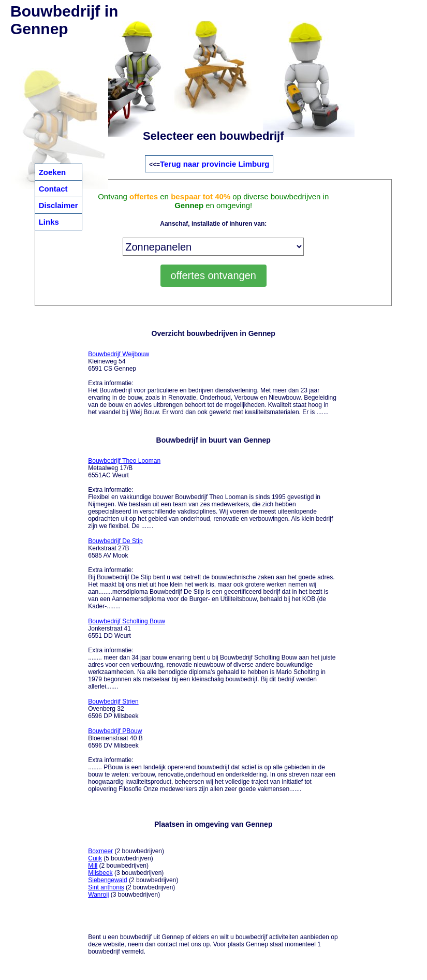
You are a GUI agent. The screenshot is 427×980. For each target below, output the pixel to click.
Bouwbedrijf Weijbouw (119, 354)
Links (49, 222)
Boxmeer (100, 851)
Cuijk (95, 858)
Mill (93, 866)
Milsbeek (100, 873)
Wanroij (98, 895)
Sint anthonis (106, 887)
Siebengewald (107, 880)
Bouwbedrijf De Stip (115, 541)
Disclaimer (58, 205)
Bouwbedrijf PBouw (115, 731)
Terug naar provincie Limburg (215, 164)
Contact (53, 189)
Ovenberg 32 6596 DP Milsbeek (113, 709)
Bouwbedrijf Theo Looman (124, 461)
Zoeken (53, 172)
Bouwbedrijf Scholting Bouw (127, 621)
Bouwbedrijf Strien (113, 701)
